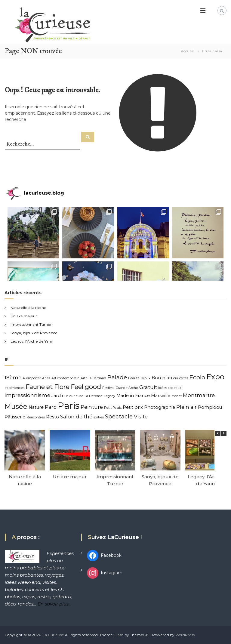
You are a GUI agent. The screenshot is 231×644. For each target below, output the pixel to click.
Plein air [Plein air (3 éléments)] (186, 407)
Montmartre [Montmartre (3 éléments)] (199, 395)
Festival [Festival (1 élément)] (108, 388)
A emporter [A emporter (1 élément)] (32, 378)
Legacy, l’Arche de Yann (32, 341)
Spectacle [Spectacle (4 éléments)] (119, 416)
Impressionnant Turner (31, 324)
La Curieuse (53, 635)
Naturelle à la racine (28, 308)
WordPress (185, 635)
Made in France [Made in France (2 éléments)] (133, 396)
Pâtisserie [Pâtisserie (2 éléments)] (15, 417)
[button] (224, 433)
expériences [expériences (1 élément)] (14, 388)
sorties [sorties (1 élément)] (99, 417)
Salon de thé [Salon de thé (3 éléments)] (76, 417)
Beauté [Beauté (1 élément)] (134, 378)
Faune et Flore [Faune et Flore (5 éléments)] (48, 387)
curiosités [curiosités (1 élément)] (181, 378)
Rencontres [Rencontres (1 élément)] (36, 417)
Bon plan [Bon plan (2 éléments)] (162, 378)
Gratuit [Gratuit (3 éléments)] (148, 387)
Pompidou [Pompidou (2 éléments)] (210, 407)
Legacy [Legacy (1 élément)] (109, 396)
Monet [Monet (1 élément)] (177, 396)
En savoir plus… (55, 604)
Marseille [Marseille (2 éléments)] (161, 396)
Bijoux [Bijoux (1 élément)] (146, 378)
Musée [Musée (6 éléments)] (16, 407)
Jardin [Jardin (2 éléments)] (58, 396)
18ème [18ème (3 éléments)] (13, 377)
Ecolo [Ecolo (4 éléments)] (197, 377)
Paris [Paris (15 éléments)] (69, 406)
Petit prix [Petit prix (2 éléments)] (133, 407)
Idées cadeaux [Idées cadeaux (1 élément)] (170, 388)
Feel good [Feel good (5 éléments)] (86, 387)
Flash (119, 635)
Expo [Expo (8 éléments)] (215, 377)
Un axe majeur (24, 316)
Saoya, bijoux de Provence (34, 333)
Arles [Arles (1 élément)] (46, 378)
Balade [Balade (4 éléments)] (117, 377)
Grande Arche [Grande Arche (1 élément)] (127, 388)
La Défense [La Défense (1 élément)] (94, 396)
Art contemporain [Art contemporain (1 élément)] (65, 378)
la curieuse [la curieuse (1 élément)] (75, 396)
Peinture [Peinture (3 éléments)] (92, 407)
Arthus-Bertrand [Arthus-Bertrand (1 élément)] (93, 378)
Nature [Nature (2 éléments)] (36, 407)
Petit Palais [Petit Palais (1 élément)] (113, 408)
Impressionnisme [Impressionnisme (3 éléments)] (27, 395)
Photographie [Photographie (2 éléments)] (160, 407)
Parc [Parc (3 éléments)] (51, 407)
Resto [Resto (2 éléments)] (52, 417)
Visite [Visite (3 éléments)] (141, 417)
